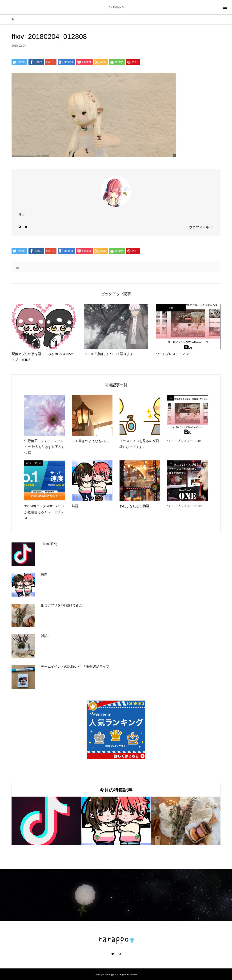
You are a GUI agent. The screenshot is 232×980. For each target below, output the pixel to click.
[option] (46, 821)
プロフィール (199, 227)
